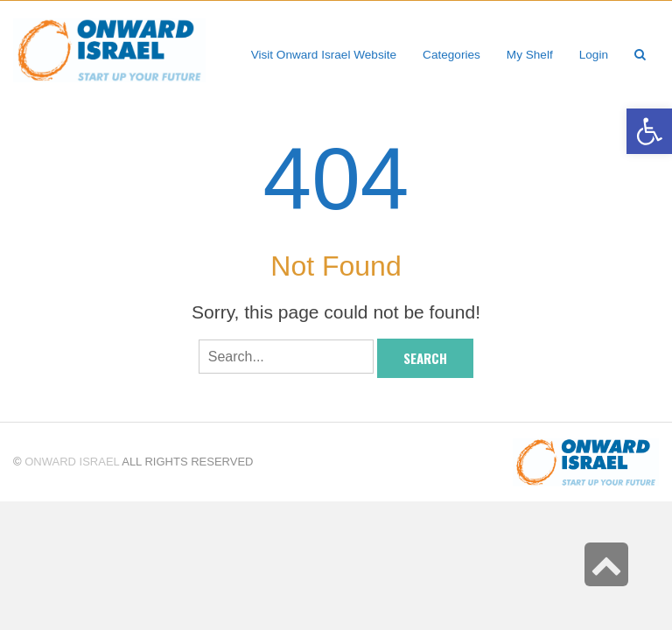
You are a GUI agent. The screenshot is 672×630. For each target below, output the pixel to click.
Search (425, 358)
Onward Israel (72, 462)
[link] (530, 55)
